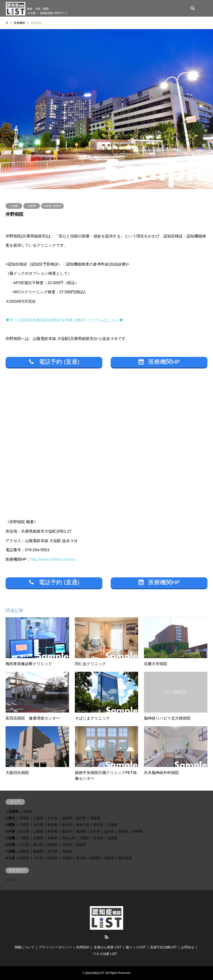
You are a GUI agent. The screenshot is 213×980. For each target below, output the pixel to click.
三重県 (24, 838)
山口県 (24, 845)
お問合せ (188, 947)
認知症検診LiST (95, 973)
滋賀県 (113, 838)
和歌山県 (69, 838)
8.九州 (10, 858)
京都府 (38, 838)
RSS (106, 937)
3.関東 (10, 825)
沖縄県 (67, 858)
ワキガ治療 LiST (105, 954)
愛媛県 (38, 851)
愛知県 (67, 831)
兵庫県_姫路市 (52, 206)
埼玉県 (38, 825)
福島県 (67, 818)
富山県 (24, 831)
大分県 (38, 858)
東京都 (52, 825)
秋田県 (81, 818)
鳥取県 (81, 845)
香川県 (52, 851)
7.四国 (10, 851)
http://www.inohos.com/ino (53, 559)
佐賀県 (24, 858)
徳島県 (24, 851)
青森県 (95, 818)
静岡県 (138, 831)
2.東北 (10, 818)
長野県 (123, 831)
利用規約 (83, 947)
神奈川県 (83, 825)
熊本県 (81, 858)
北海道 (27, 811)
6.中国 (10, 845)
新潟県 (81, 831)
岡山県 (38, 845)
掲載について (24, 947)
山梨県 (38, 831)
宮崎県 (52, 858)
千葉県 (24, 825)
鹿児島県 (125, 858)
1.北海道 (12, 811)
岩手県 (52, 818)
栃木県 (67, 825)
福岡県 (95, 858)
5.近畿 (14, 206)
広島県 (67, 845)
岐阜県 (52, 831)
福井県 (109, 831)
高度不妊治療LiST (163, 947)
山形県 (38, 818)
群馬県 (98, 825)
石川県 (95, 831)
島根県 (52, 845)
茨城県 (113, 825)
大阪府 (84, 838)
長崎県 (109, 858)
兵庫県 (32, 206)
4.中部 (10, 831)
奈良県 (98, 838)
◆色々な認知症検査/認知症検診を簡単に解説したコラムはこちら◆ (64, 320)
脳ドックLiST (136, 947)
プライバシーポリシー (55, 947)
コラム (11, 880)
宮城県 (24, 818)
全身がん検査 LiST (108, 947)
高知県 (67, 851)
